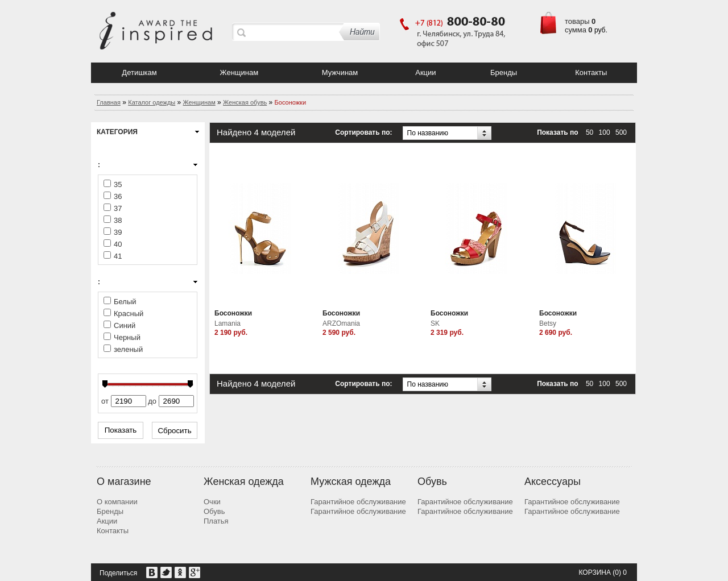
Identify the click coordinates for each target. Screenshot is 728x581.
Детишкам (139, 72)
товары (577, 21)
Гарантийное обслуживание (358, 502)
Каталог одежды (152, 102)
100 (605, 132)
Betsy (548, 323)
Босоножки (233, 313)
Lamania (227, 323)
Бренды (504, 72)
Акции (425, 72)
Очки (212, 502)
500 (621, 132)
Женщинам (239, 72)
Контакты (591, 72)
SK (435, 323)
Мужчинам (340, 72)
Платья (216, 521)
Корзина (594, 572)
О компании (117, 502)
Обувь (214, 511)
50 (590, 132)
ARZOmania (341, 323)
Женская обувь (245, 102)
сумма (576, 30)
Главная (109, 102)
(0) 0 (620, 572)
